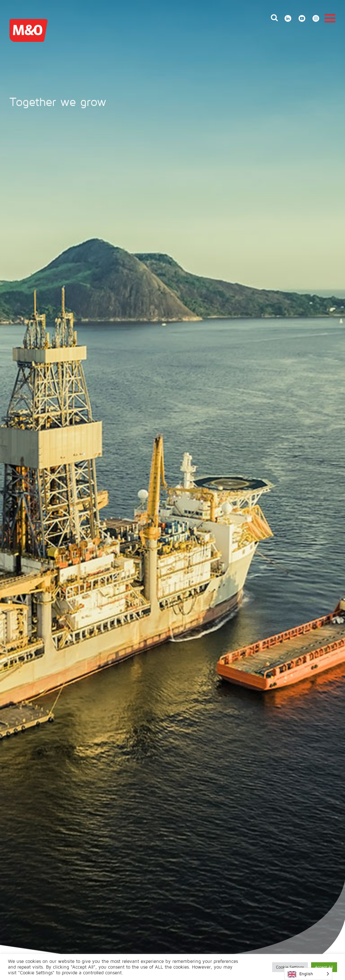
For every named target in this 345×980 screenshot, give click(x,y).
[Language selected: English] (308, 974)
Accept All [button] (324, 967)
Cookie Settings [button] (290, 967)
